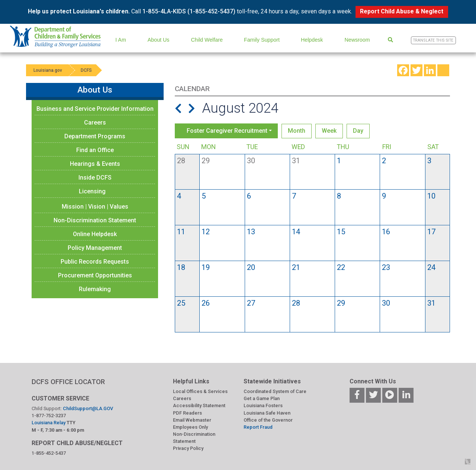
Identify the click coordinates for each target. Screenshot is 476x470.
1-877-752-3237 (49, 416)
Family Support (262, 40)
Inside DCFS (95, 178)
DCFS (86, 70)
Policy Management (95, 248)
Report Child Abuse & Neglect (402, 11)
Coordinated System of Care (275, 391)
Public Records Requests (95, 262)
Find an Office (95, 150)
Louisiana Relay (49, 423)
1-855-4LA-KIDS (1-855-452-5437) (189, 11)
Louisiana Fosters (263, 405)
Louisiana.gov (48, 70)
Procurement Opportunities (95, 275)
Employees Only (190, 427)
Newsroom (357, 40)
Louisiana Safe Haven (267, 413)
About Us (159, 40)
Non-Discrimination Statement (95, 220)
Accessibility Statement (199, 405)
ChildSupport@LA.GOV (88, 408)
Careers (95, 123)
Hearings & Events (95, 164)
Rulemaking (95, 289)
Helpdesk (312, 40)
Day (358, 131)
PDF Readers (187, 413)
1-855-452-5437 (49, 453)
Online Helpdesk (95, 234)
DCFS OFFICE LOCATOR (68, 382)
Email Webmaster (192, 420)
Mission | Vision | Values (95, 207)
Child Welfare (207, 40)
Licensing (92, 191)
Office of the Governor (268, 420)
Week (329, 131)
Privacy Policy (188, 448)
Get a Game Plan (262, 398)
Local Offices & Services (200, 391)
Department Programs (95, 136)
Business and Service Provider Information (95, 109)
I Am (121, 40)
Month (297, 131)
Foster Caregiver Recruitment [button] (227, 131)
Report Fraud (258, 427)
